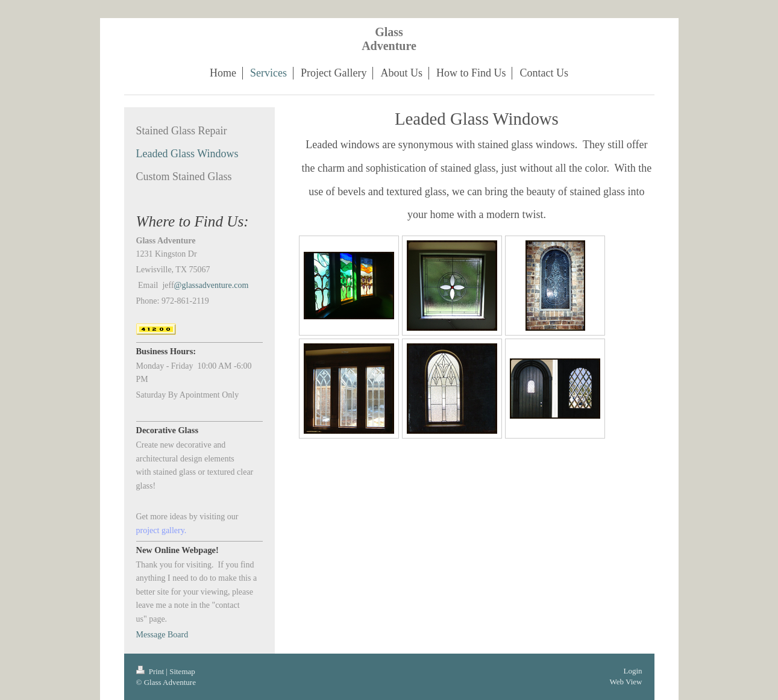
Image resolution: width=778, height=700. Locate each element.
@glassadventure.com (212, 285)
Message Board (162, 635)
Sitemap (182, 671)
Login (632, 671)
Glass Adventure (389, 39)
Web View (626, 682)
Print (151, 671)
